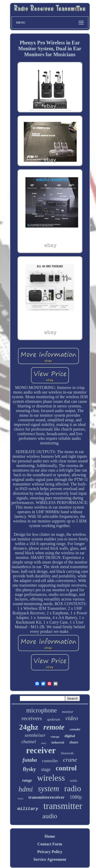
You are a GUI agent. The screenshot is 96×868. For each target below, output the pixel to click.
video (72, 718)
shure (74, 742)
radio (73, 788)
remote (54, 727)
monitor (68, 712)
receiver (41, 750)
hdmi (26, 789)
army (44, 743)
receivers (32, 718)
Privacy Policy (50, 852)
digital (70, 736)
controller (50, 761)
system (49, 789)
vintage (55, 737)
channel (29, 742)
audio (50, 816)
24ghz (29, 727)
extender (75, 729)
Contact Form (50, 844)
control (66, 768)
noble (74, 781)
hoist (20, 798)
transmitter (63, 806)
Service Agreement (50, 859)
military (28, 809)
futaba (30, 760)
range (27, 780)
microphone (42, 710)
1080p (76, 797)
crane (70, 760)
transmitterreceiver (46, 797)
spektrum (54, 719)
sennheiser (35, 735)
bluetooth (67, 753)
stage (46, 769)
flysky (29, 769)
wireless (51, 778)
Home (50, 836)
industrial (58, 742)
